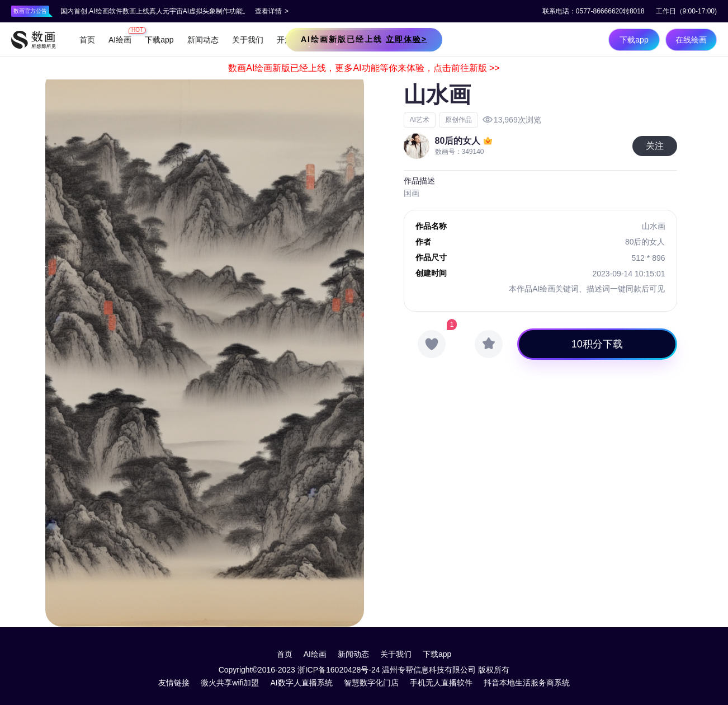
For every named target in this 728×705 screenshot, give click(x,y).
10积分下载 (597, 344)
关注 (655, 146)
